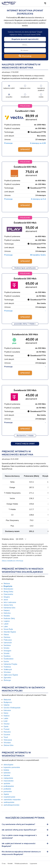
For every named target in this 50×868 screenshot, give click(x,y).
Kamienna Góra (9, 608)
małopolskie (8, 778)
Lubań (6, 624)
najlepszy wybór (9, 88)
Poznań (6, 729)
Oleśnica (7, 637)
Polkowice (8, 640)
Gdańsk (7, 705)
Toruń (6, 737)
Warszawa (8, 740)
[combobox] (25, 39)
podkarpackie (9, 786)
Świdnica (7, 656)
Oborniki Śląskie (10, 632)
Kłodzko (7, 616)
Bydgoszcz (8, 702)
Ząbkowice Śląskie (11, 675)
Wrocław (7, 672)
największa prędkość (41, 89)
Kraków (7, 716)
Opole (6, 726)
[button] (45, 3)
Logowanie (33, 864)
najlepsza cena (25, 88)
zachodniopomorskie (11, 805)
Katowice (7, 710)
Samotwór (8, 643)
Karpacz (7, 610)
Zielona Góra (8, 745)
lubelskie (7, 773)
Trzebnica (7, 667)
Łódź (5, 721)
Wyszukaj (25, 56)
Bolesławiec (8, 589)
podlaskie (7, 789)
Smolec (6, 648)
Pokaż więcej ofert (25, 444)
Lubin (6, 627)
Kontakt (10, 864)
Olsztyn (7, 724)
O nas (4, 864)
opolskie (7, 783)
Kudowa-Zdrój (9, 618)
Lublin (6, 718)
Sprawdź (25, 149)
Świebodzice (9, 659)
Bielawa (7, 584)
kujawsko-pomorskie (12, 767)
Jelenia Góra (8, 605)
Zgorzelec (7, 678)
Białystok (7, 700)
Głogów (7, 597)
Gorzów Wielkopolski (12, 708)
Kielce (6, 713)
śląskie (6, 794)
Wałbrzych (8, 670)
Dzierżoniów (8, 594)
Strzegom (7, 651)
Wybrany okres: (8, 539)
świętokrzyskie (9, 797)
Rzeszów (7, 732)
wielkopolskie (9, 802)
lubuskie (7, 775)
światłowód (25, 97)
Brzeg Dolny (8, 592)
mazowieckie (9, 781)
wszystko (9, 97)
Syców (6, 661)
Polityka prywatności (21, 864)
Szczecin (7, 735)
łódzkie (6, 770)
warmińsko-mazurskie (12, 800)
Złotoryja (7, 680)
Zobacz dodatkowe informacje (12, 561)
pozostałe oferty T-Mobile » (25, 324)
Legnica (7, 621)
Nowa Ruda (8, 629)
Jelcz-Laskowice (10, 602)
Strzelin (6, 653)
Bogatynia (8, 586)
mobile (41, 97)
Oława (6, 635)
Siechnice (7, 645)
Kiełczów (7, 613)
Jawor (6, 600)
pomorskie (8, 792)
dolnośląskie (8, 765)
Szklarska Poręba (10, 664)
